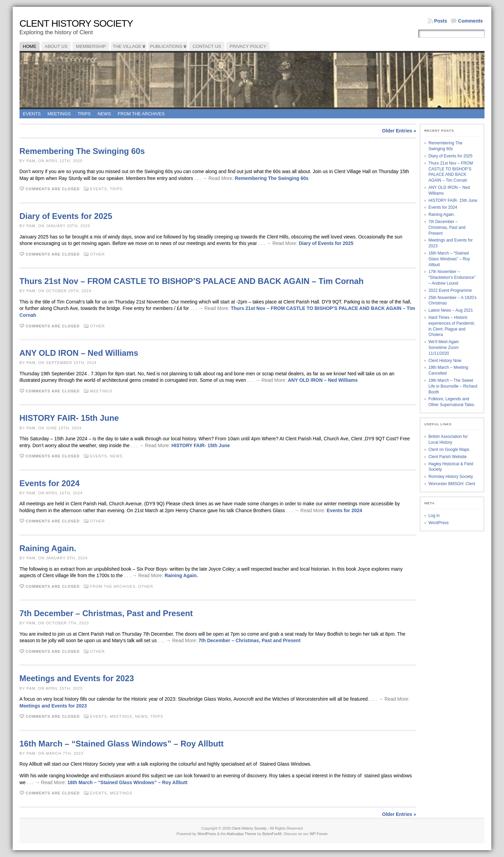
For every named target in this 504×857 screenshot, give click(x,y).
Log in (434, 516)
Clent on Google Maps (449, 450)
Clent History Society (76, 23)
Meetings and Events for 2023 (77, 678)
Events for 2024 (50, 483)
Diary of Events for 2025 (66, 216)
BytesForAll (272, 834)
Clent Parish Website (448, 457)
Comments (470, 21)
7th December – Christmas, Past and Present (106, 613)
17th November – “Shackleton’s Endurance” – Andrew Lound (452, 277)
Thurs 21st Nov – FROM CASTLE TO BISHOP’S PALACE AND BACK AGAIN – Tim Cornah (192, 281)
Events (32, 114)
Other (98, 254)
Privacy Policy (248, 46)
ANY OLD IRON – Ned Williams (79, 353)
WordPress (438, 523)
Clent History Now (445, 361)
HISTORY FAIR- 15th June (69, 418)
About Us (56, 46)
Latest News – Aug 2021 (451, 310)
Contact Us (207, 46)
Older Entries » (399, 131)
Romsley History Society (451, 477)
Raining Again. (48, 548)
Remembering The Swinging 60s (82, 151)
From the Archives (141, 114)
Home (30, 46)
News (104, 114)
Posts (441, 21)
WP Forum (319, 834)
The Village (127, 46)
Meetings (59, 114)
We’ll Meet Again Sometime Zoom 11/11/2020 (444, 348)
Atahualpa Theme (241, 834)
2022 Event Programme (450, 290)
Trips (84, 114)
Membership (91, 46)
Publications (166, 46)
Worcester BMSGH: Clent (452, 484)
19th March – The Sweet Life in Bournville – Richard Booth (453, 386)
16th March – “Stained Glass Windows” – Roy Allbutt (122, 744)
